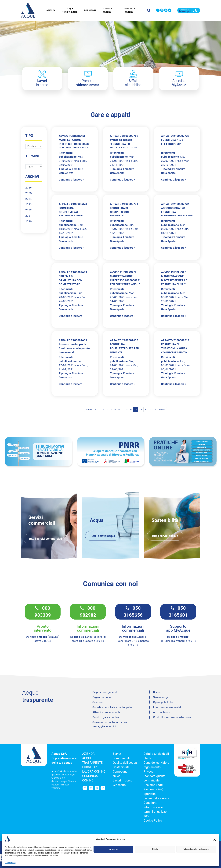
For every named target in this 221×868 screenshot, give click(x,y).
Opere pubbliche (163, 702)
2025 (29, 193)
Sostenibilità (121, 767)
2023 (29, 204)
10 (136, 410)
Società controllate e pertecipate (112, 707)
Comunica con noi (130, 10)
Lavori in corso (123, 781)
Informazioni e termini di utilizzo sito (155, 812)
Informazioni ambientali (167, 707)
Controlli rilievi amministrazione (172, 717)
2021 (29, 216)
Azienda (51, 10)
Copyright (150, 803)
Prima (89, 410)
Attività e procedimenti (106, 712)
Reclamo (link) (153, 789)
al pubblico (133, 83)
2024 (29, 199)
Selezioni (98, 702)
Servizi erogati (162, 697)
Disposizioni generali (105, 692)
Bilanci (157, 692)
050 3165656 (133, 612)
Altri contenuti (162, 712)
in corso (42, 83)
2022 (29, 210)
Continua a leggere (71, 180)
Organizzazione (102, 697)
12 (146, 410)
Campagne (120, 772)
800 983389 (43, 612)
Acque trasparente (70, 10)
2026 (29, 188)
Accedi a (179, 83)
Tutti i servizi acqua (103, 536)
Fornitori (90, 10)
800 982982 (88, 612)
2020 (29, 221)
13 (151, 410)
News (117, 776)
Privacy (148, 772)
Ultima (162, 410)
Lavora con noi (108, 10)
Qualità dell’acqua (125, 763)
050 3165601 (178, 612)
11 (141, 410)
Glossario (119, 785)
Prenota (88, 83)
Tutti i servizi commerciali (45, 539)
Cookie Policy (153, 821)
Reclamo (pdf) (153, 785)
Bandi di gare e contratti (107, 717)
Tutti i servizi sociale (165, 536)
